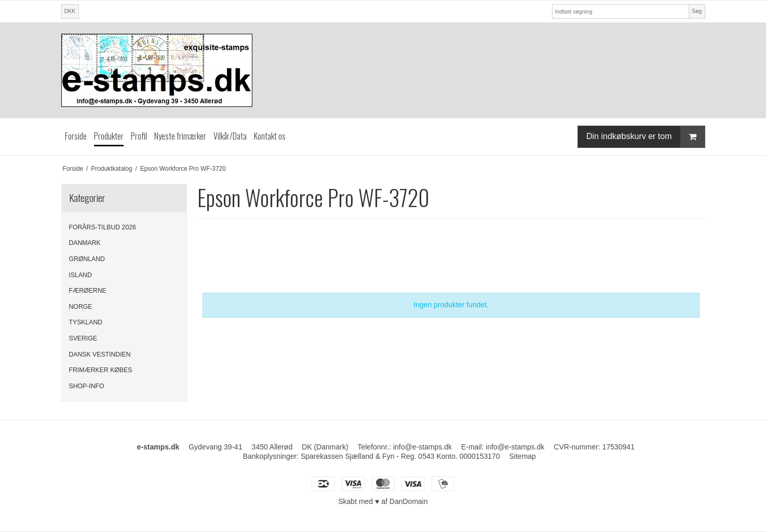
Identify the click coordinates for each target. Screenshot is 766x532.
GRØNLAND (87, 259)
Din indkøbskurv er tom (646, 137)
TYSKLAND (86, 322)
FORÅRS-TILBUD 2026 (103, 227)
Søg (697, 11)
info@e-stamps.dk (515, 447)
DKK (70, 11)
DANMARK (85, 243)
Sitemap (523, 456)
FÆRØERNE (88, 291)
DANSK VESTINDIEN (100, 354)
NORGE (81, 307)
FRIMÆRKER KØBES (101, 370)
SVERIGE (83, 338)
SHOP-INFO (87, 386)
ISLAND (80, 275)
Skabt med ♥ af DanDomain (383, 501)
